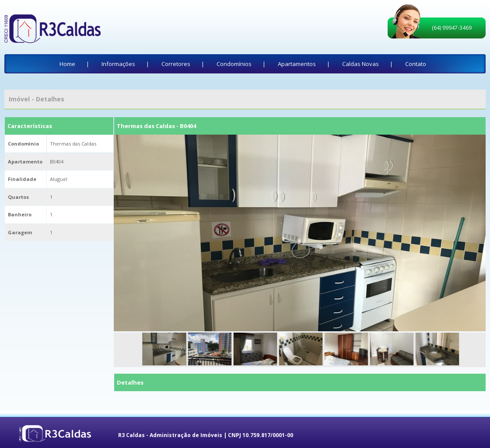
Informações (118, 64)
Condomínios (234, 64)
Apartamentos (297, 64)
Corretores (176, 64)
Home (67, 64)
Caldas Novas (360, 64)
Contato (416, 64)
